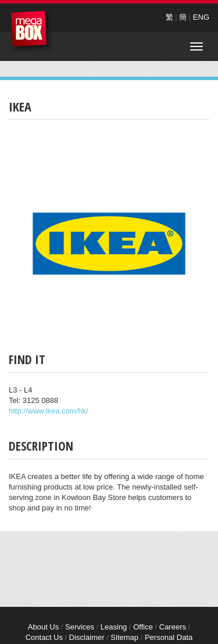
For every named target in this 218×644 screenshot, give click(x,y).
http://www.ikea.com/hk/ (49, 411)
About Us (43, 627)
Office (143, 627)
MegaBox (32, 32)
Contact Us (44, 637)
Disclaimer (87, 637)
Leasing (114, 627)
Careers (173, 627)
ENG (201, 17)
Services (80, 627)
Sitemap (124, 637)
